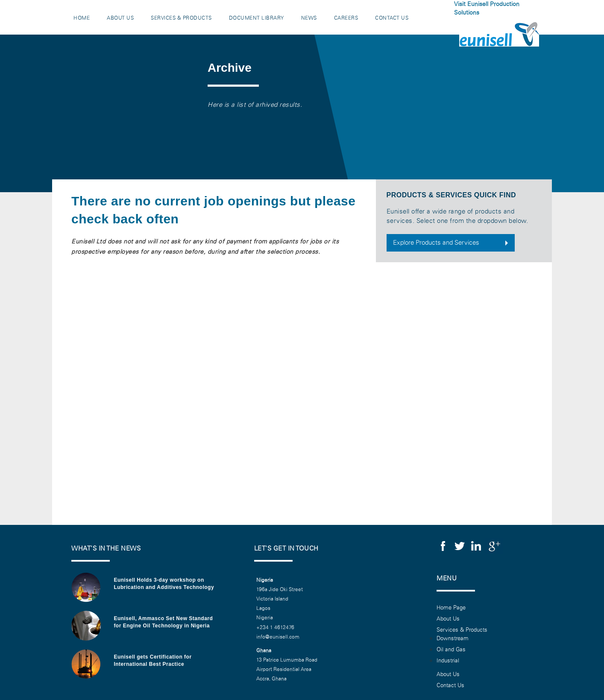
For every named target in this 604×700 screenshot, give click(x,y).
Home (82, 18)
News (309, 18)
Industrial (448, 661)
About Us (120, 18)
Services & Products (181, 18)
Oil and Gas (451, 650)
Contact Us (392, 18)
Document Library (257, 18)
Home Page (451, 608)
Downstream (453, 638)
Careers (346, 18)
